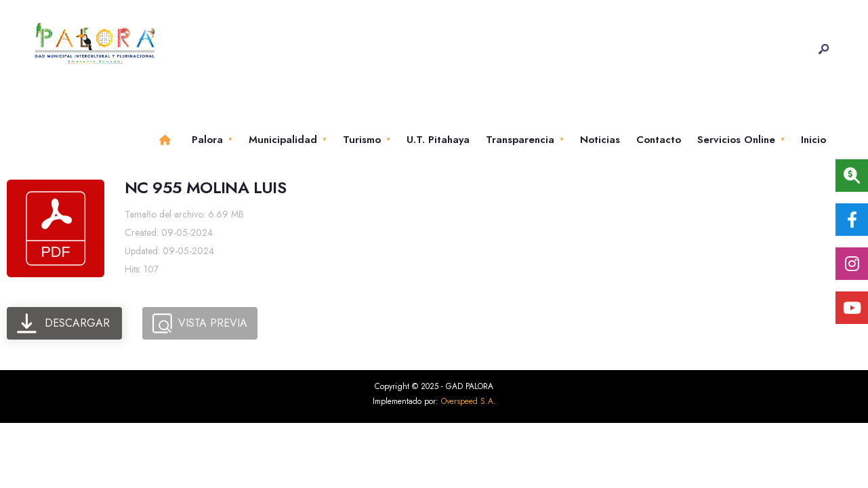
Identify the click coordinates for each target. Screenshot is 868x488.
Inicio (813, 140)
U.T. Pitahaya (438, 140)
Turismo (362, 140)
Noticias (600, 140)
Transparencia (520, 140)
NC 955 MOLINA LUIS (205, 188)
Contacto (659, 140)
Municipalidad (283, 140)
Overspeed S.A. (469, 401)
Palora (207, 140)
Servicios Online (736, 140)
